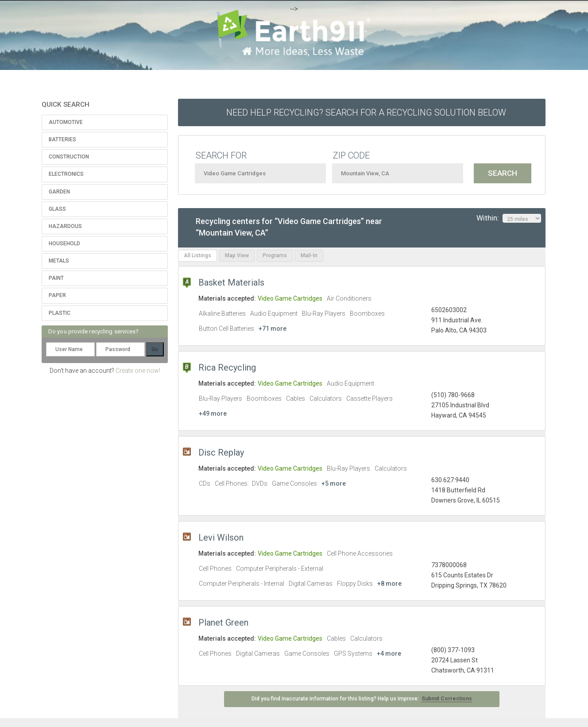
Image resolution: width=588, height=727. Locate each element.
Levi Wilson (221, 538)
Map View (237, 255)
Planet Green (223, 623)
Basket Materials (231, 282)
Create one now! (138, 371)
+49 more (213, 414)
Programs (275, 255)
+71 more (273, 329)
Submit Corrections (447, 699)
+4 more (389, 654)
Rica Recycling (227, 367)
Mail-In (309, 255)
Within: (509, 218)
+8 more (389, 584)
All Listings (197, 255)
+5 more (334, 483)
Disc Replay (221, 452)
